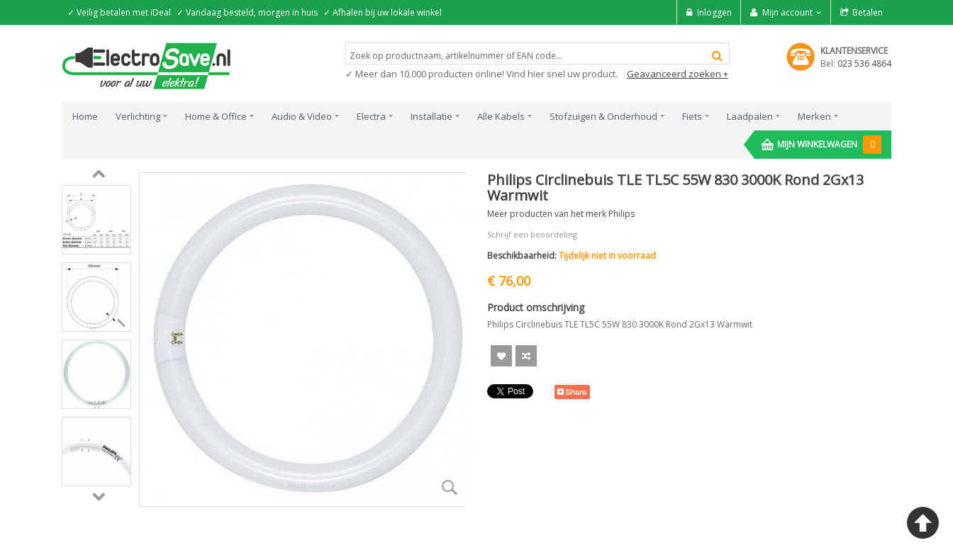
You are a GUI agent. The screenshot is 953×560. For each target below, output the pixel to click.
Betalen (868, 12)
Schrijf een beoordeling (532, 234)
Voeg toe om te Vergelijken (526, 356)
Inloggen (714, 12)
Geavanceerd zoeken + (678, 74)
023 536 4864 (864, 63)
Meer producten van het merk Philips (561, 214)
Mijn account (787, 12)
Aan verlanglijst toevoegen (501, 356)
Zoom (450, 487)
